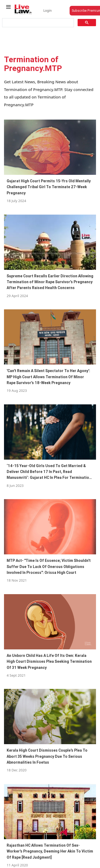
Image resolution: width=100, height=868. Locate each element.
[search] (38, 23)
